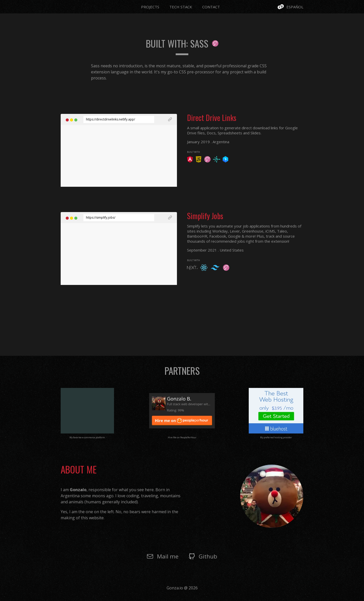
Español (295, 7)
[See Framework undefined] (190, 161)
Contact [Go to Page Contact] (211, 7)
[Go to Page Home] (67, 6)
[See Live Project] (163, 119)
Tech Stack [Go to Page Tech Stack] (181, 7)
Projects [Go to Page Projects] (150, 7)
